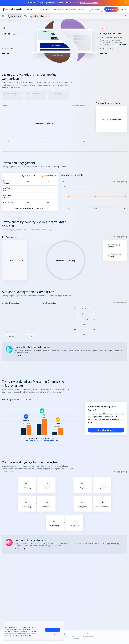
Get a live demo (106, 436)
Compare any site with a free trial (30, 214)
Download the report (90, 3)
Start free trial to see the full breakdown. (42, 446)
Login (124, 9)
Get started (111, 9)
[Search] (64, 16)
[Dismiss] (126, 3)
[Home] (12, 9)
